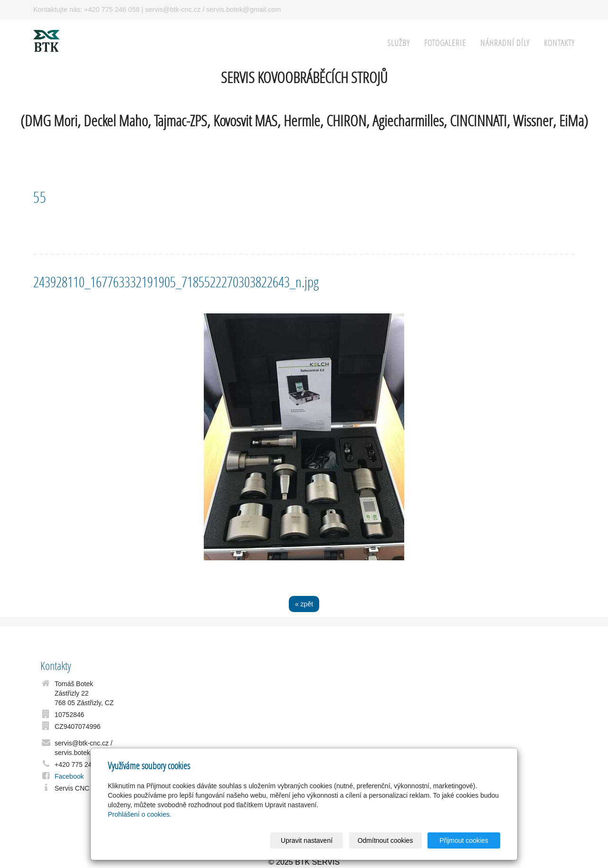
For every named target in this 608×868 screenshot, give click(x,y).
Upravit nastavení (307, 840)
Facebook (69, 776)
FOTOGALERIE (445, 43)
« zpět (304, 604)
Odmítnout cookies (385, 840)
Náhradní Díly (505, 43)
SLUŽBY (399, 43)
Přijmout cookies (464, 840)
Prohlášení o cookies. (140, 814)
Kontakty (559, 43)
